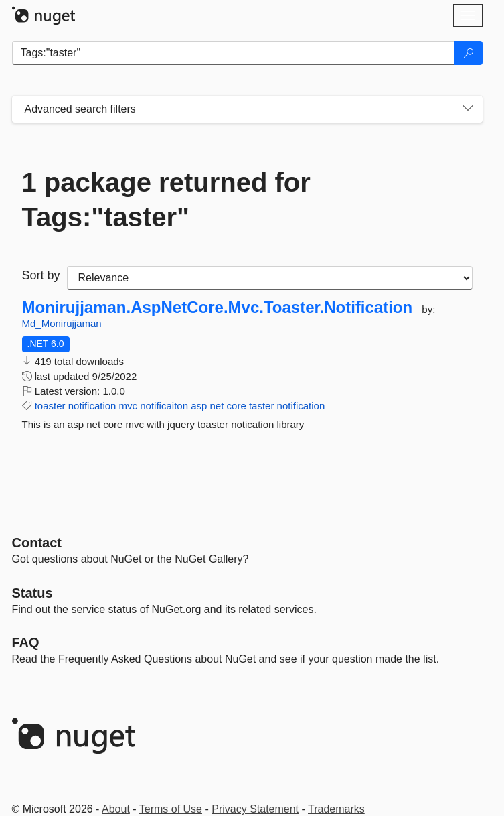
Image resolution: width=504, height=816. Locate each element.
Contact (37, 543)
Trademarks (336, 809)
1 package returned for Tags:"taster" (166, 200)
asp (199, 406)
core (237, 406)
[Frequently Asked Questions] (26, 642)
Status (32, 593)
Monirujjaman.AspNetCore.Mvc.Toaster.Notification (218, 308)
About (116, 809)
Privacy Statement (255, 809)
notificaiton (164, 406)
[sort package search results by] (270, 278)
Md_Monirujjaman (62, 323)
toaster (50, 406)
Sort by (41, 275)
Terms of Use (171, 809)
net (217, 406)
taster (262, 406)
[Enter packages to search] (234, 53)
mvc (129, 406)
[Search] (469, 53)
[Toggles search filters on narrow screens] (468, 109)
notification (92, 406)
